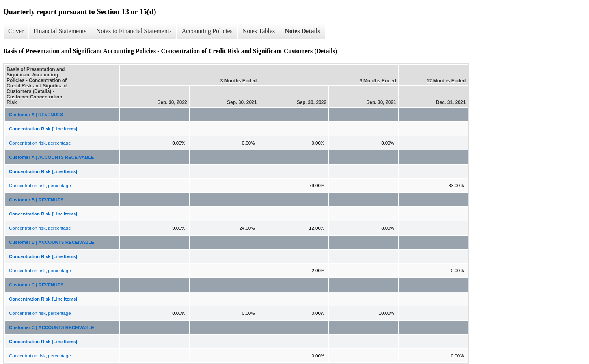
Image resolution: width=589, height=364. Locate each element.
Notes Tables (259, 31)
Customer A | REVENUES (36, 115)
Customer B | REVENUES (36, 200)
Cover (16, 31)
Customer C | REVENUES (36, 285)
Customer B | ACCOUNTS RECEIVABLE (52, 242)
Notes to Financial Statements (134, 31)
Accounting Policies (207, 31)
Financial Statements (60, 31)
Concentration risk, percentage (40, 143)
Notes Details (302, 31)
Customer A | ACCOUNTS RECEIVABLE (51, 157)
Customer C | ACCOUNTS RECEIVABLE (52, 327)
